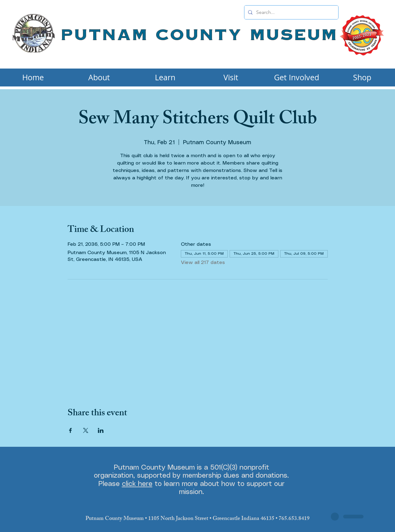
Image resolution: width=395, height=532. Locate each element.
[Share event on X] (86, 430)
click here (137, 484)
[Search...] (291, 12)
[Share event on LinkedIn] (101, 430)
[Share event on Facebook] (71, 430)
